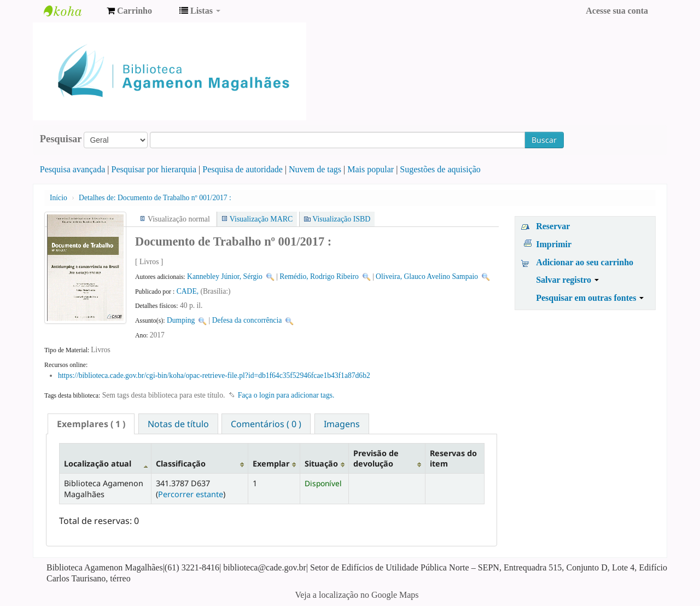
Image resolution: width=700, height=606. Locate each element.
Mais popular (371, 169)
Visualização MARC (261, 219)
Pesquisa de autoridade (243, 169)
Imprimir (554, 244)
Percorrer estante (191, 494)
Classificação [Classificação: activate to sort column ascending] (181, 464)
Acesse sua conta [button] (617, 11)
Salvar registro (567, 280)
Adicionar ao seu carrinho (585, 262)
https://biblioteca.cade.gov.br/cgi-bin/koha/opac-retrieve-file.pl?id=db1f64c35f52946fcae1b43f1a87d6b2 (214, 375)
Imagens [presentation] (342, 424)
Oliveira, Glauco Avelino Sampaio (427, 276)
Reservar (553, 226)
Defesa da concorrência (247, 320)
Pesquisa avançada (73, 169)
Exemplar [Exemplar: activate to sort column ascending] (271, 464)
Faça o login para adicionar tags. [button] (286, 395)
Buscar (544, 140)
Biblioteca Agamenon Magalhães (71, 11)
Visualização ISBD (341, 219)
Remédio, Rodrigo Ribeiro (319, 276)
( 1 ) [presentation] (91, 424)
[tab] (91, 424)
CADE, (189, 291)
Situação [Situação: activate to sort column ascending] (321, 464)
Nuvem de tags (315, 169)
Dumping (181, 320)
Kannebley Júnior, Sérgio (225, 276)
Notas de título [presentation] (178, 424)
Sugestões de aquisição (440, 169)
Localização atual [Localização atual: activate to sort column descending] (98, 464)
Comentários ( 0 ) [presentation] (266, 424)
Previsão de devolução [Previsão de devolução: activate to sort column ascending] (376, 458)
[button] (129, 11)
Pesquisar (61, 139)
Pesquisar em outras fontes (590, 298)
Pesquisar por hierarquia (154, 169)
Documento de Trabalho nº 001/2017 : (155, 198)
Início (59, 198)
